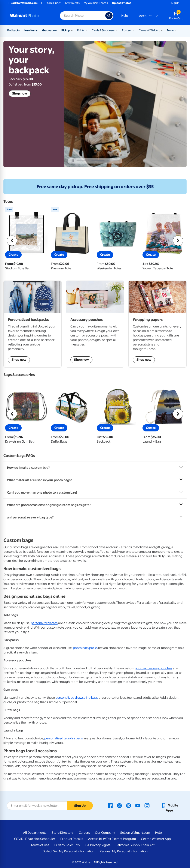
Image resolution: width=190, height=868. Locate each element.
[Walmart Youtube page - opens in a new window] (138, 805)
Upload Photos (122, 3)
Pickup (66, 30)
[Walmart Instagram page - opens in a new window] (147, 805)
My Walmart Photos (96, 3)
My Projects (72, 3)
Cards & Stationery (103, 30)
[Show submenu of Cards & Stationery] (117, 30)
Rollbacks (13, 30)
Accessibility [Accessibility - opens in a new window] (97, 839)
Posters (127, 30)
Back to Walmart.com (23, 3)
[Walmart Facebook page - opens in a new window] (110, 805)
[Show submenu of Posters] (134, 30)
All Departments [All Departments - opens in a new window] (35, 833)
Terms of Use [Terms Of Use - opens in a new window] (40, 845)
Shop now (20, 93)
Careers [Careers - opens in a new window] (84, 833)
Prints (81, 30)
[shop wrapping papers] (157, 324)
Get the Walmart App (156, 839)
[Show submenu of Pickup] (72, 30)
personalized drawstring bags (77, 698)
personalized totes (44, 623)
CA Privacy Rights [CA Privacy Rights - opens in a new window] (98, 845)
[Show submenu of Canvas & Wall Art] (162, 30)
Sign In (175, 3)
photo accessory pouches (154, 668)
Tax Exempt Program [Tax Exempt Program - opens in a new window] (121, 839)
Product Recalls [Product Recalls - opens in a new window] (72, 839)
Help (125, 16)
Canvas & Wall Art (149, 30)
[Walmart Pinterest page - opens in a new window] (129, 805)
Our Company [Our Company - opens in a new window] (105, 833)
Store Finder (53, 3)
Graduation (49, 30)
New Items (31, 30)
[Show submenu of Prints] (86, 30)
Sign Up (80, 806)
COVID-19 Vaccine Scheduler (35, 839)
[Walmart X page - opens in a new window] (119, 805)
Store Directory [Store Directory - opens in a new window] (63, 833)
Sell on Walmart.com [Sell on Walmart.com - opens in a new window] (135, 833)
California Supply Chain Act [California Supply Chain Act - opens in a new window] (135, 845)
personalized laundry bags (64, 738)
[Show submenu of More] (175, 30)
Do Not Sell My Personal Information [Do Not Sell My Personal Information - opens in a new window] (69, 851)
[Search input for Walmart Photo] (83, 16)
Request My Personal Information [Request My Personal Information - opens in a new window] (124, 851)
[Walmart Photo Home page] (30, 16)
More (170, 30)
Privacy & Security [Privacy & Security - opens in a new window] (67, 845)
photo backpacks (85, 648)
